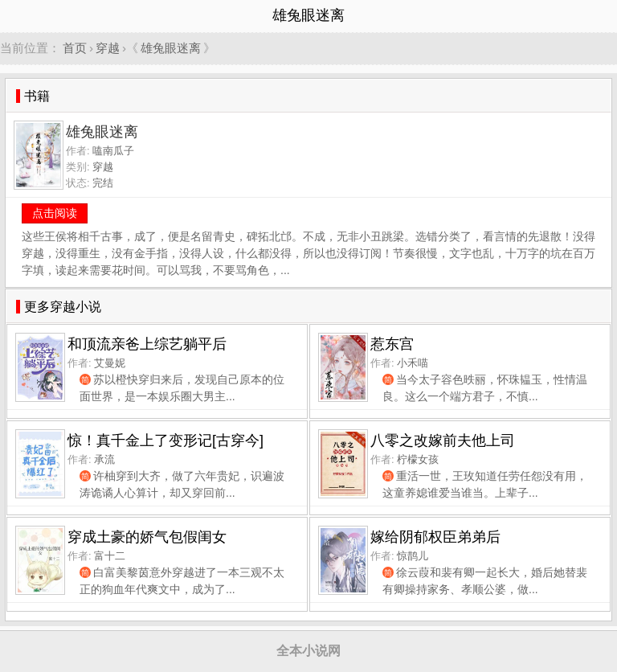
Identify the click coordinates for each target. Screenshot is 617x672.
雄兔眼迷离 (171, 48)
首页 (75, 48)
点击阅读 (55, 213)
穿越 (108, 48)
